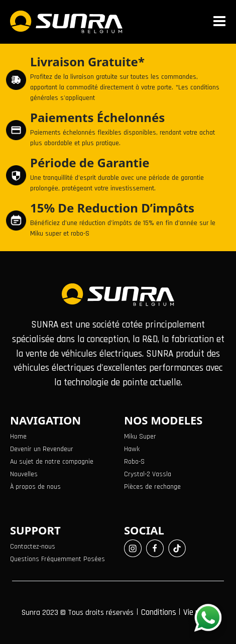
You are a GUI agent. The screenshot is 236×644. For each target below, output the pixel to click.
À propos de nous (35, 487)
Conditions (160, 612)
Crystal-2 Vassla (148, 474)
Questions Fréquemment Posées (57, 559)
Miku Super (140, 437)
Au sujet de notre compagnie (52, 462)
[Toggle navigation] (221, 22)
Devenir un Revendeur (42, 449)
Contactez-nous (33, 547)
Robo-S (134, 462)
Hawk (132, 449)
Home (18, 437)
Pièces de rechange (152, 487)
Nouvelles (24, 474)
